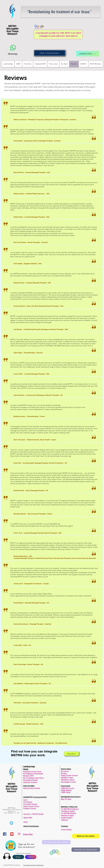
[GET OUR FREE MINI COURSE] (56, 842)
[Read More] (72, 754)
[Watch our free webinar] (86, 836)
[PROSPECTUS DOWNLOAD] (86, 850)
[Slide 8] (63, 38)
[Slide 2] (52, 38)
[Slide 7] (61, 38)
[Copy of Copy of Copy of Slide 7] (67, 38)
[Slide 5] (57, 38)
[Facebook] (5, 834)
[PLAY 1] (18, 857)
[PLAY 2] (31, 857)
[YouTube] (12, 834)
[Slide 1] (50, 38)
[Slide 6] (59, 38)
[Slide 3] (54, 38)
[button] (28, 64)
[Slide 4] (55, 38)
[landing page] (88, 54)
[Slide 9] (65, 38)
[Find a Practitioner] (50, 53)
